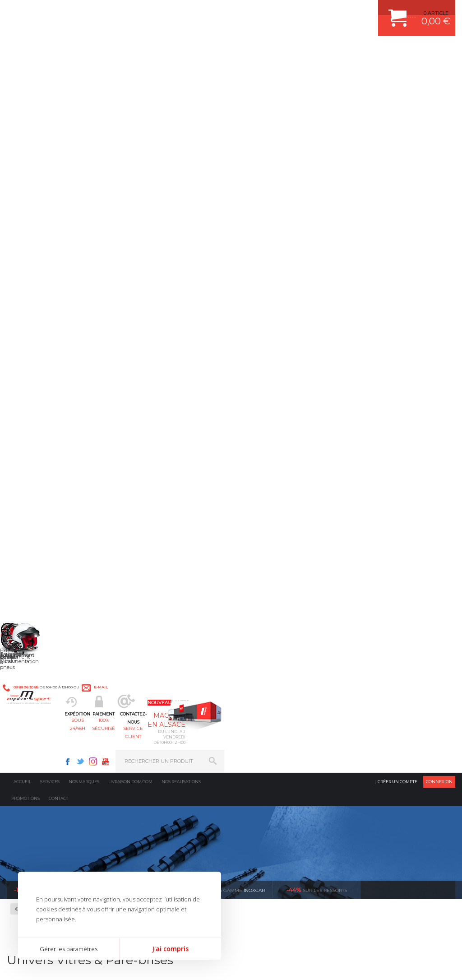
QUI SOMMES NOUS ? (33, 737)
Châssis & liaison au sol (165, 704)
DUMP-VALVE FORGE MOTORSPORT (291, 738)
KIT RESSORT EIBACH (274, 727)
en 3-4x (16, 574)
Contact (58, 91)
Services (50, 74)
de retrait (241, 574)
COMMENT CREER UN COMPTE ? (393, 670)
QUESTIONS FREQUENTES (386, 738)
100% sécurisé (199, 52)
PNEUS (256, 715)
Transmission (151, 693)
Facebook (299, 12)
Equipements (150, 761)
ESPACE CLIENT (373, 659)
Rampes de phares (46, 305)
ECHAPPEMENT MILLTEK (277, 693)
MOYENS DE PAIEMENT (382, 693)
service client (254, 52)
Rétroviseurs (38, 316)
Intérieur (145, 749)
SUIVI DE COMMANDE (380, 704)
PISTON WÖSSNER (270, 682)
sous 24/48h (143, 52)
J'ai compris (170, 949)
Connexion (439, 74)
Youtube (337, 12)
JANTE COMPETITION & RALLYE (285, 749)
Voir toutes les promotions (416, 182)
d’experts (128, 574)
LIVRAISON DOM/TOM (380, 727)
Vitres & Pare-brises (46, 326)
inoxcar (228, 182)
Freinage (144, 715)
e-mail (198, 12)
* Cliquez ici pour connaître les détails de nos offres (295, 830)
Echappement (151, 682)
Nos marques (84, 74)
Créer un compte (397, 74)
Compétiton (39, 260)
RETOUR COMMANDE (380, 715)
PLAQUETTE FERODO (273, 670)
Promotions (25, 91)
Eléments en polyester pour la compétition (48, 290)
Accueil (22, 74)
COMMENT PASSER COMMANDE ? (395, 682)
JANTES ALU (262, 704)
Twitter (311, 12)
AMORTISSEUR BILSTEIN (277, 659)
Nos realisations (181, 74)
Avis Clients (418, 936)
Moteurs (144, 659)
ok (210, 826)
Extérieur (146, 738)
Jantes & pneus (153, 727)
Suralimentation (156, 670)
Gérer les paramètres (69, 949)
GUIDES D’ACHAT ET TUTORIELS (393, 749)
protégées (353, 574)
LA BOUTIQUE (24, 748)
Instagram (324, 12)
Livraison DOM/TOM (130, 74)
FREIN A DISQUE (267, 761)
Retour (124, 202)
